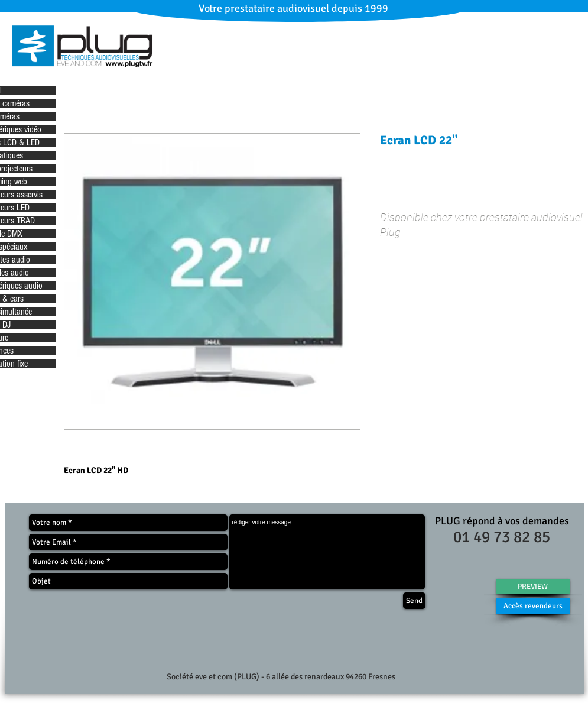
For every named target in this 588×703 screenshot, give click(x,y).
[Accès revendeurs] (533, 606)
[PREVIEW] (533, 587)
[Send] (414, 601)
